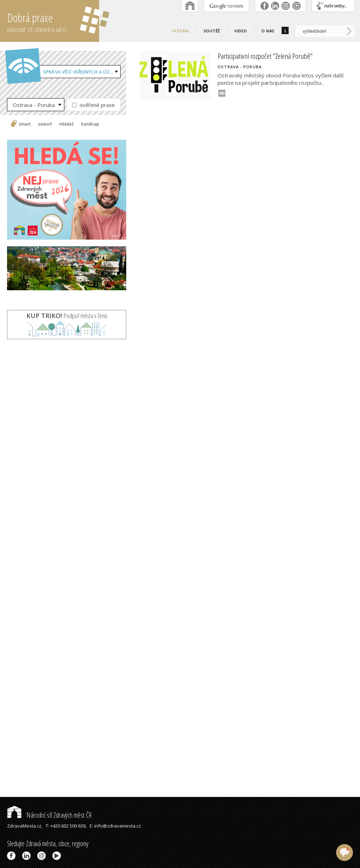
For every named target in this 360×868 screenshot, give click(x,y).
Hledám (180, 31)
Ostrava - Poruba (34, 105)
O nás (268, 31)
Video (241, 31)
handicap (90, 124)
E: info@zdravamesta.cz (115, 826)
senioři (45, 124)
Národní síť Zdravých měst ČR (49, 815)
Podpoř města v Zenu (67, 316)
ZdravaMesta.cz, (25, 826)
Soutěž (212, 31)
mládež (67, 124)
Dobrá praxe (53, 21)
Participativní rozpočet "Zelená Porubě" (265, 56)
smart (25, 124)
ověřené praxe (94, 105)
